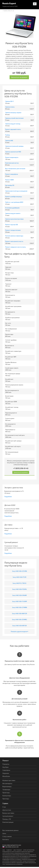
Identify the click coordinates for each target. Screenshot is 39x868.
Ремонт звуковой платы (13, 129)
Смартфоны (6, 770)
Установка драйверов (12, 208)
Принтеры (6, 799)
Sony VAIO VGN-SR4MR (19, 595)
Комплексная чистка (12, 163)
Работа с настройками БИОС (14, 202)
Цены (4, 833)
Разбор (8, 135)
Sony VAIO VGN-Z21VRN (19, 571)
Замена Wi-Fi (9, 101)
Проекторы (6, 793)
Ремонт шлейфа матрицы (14, 197)
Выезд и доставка (8, 813)
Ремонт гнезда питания (13, 230)
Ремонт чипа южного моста (14, 241)
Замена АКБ (9, 141)
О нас (4, 807)
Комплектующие (8, 822)
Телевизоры (6, 790)
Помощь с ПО (7, 819)
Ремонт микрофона (12, 174)
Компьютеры (7, 796)
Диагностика (7, 810)
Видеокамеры (7, 786)
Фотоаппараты (7, 783)
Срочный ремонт (8, 816)
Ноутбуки (5, 767)
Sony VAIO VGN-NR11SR (19, 626)
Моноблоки (6, 776)
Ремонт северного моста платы (16, 247)
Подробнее (8, 497)
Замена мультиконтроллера (14, 219)
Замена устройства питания (14, 118)
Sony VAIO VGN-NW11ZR (19, 613)
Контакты (6, 839)
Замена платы (10, 107)
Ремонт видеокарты (12, 157)
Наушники (6, 773)
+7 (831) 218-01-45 (8, 11)
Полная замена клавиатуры (14, 236)
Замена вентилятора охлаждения (16, 191)
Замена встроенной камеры (14, 146)
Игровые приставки (9, 780)
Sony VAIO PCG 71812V (19, 583)
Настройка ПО (10, 185)
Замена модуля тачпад (13, 124)
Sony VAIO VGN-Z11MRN (20, 607)
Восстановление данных (10, 830)
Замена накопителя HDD (13, 152)
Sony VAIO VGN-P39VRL (20, 589)
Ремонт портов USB (12, 225)
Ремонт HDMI (9, 180)
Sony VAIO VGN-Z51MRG (19, 619)
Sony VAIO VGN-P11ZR (19, 577)
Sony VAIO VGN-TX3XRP (20, 601)
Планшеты (6, 764)
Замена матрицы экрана (13, 112)
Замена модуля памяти (13, 213)
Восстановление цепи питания (15, 169)
